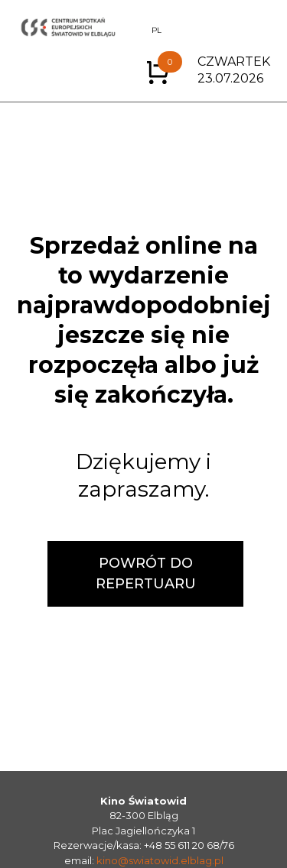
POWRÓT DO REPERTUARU (146, 573)
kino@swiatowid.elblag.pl (160, 860)
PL (157, 30)
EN (136, 30)
